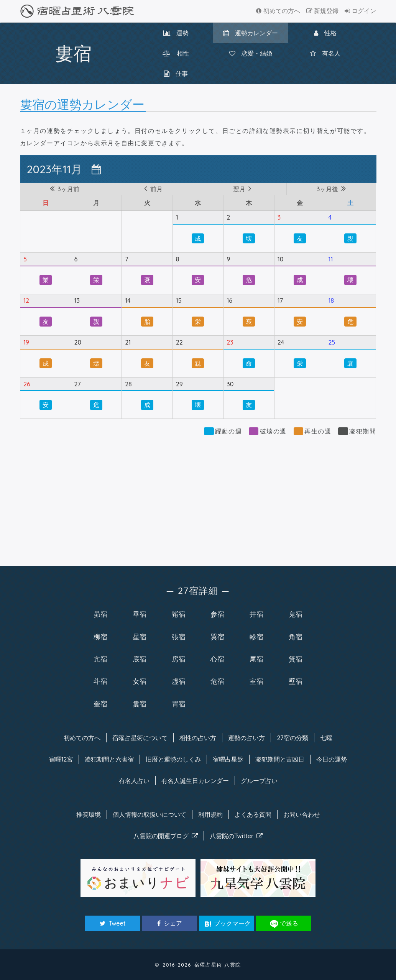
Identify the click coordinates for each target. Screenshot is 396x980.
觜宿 (179, 614)
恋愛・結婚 (251, 53)
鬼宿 (296, 614)
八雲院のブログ (166, 836)
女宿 (140, 681)
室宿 (256, 681)
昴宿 (100, 614)
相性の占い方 (198, 738)
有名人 (325, 53)
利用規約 (210, 814)
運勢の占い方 (246, 738)
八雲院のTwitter (236, 836)
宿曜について (140, 738)
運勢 (176, 33)
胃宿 (179, 704)
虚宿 (179, 681)
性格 (325, 33)
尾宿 (256, 659)
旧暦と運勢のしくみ (173, 759)
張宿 (179, 637)
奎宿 (100, 704)
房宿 (179, 659)
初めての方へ (278, 11)
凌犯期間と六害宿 (109, 759)
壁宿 (296, 681)
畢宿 (140, 614)
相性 (176, 53)
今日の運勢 (332, 759)
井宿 (256, 614)
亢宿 (100, 659)
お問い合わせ (302, 814)
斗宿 (100, 681)
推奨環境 (89, 814)
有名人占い (134, 781)
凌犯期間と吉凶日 (280, 759)
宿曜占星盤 (228, 759)
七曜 (326, 738)
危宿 (217, 681)
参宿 (217, 614)
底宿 (140, 659)
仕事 (176, 74)
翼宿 (217, 637)
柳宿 (100, 637)
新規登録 (322, 11)
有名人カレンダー (195, 781)
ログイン (360, 11)
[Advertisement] (198, 497)
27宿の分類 (292, 738)
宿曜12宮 (61, 759)
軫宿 (256, 637)
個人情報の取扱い (150, 814)
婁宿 (140, 704)
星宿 (140, 637)
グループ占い (259, 781)
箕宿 (296, 659)
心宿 (217, 659)
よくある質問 (253, 814)
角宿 (296, 637)
